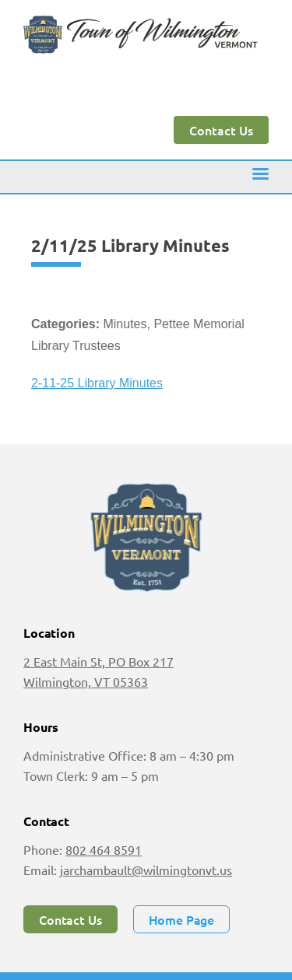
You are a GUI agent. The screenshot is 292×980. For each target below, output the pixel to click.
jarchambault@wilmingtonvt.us (146, 870)
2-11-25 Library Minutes (97, 383)
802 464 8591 (104, 849)
